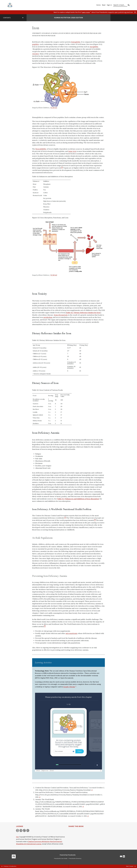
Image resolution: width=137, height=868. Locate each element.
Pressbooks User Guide (61, 858)
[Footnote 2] (65, 518)
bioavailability (41, 149)
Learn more (87, 12)
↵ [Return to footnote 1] (92, 790)
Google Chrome (70, 687)
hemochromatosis (61, 315)
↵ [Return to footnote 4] (88, 816)
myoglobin (94, 47)
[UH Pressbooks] (10, 5)
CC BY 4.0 (54, 108)
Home (98, 5)
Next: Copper (131, 866)
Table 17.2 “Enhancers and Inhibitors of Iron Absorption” (78, 499)
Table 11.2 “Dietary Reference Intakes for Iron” (83, 313)
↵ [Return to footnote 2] (40, 797)
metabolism (48, 317)
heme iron (72, 151)
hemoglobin (76, 42)
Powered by (68, 855)
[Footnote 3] (95, 520)
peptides (36, 44)
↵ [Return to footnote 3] (83, 807)
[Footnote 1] (62, 168)
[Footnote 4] (45, 626)
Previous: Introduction (9, 866)
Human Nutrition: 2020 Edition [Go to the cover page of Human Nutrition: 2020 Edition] (68, 18)
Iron (17, 837)
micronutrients (71, 633)
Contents (13, 18)
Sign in (109, 5)
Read (104, 5)
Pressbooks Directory (75, 858)
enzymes (36, 54)
